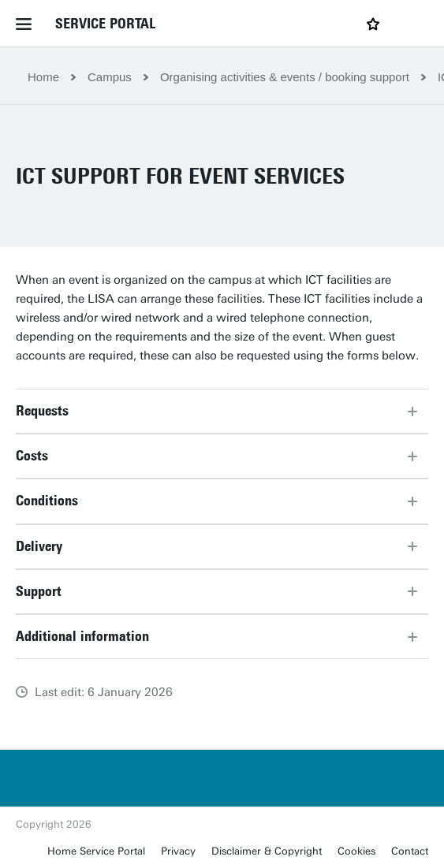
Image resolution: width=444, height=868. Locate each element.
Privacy (178, 851)
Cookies (356, 851)
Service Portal (105, 24)
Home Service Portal (96, 851)
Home (43, 77)
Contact (410, 851)
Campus (110, 77)
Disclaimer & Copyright (267, 851)
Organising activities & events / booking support (285, 77)
